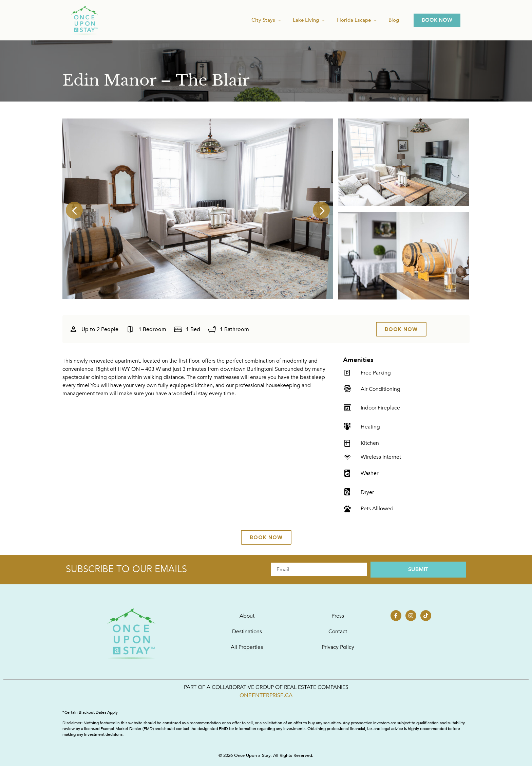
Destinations (247, 632)
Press (338, 616)
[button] (74, 210)
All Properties (247, 647)
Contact (338, 632)
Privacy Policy (338, 647)
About (247, 616)
